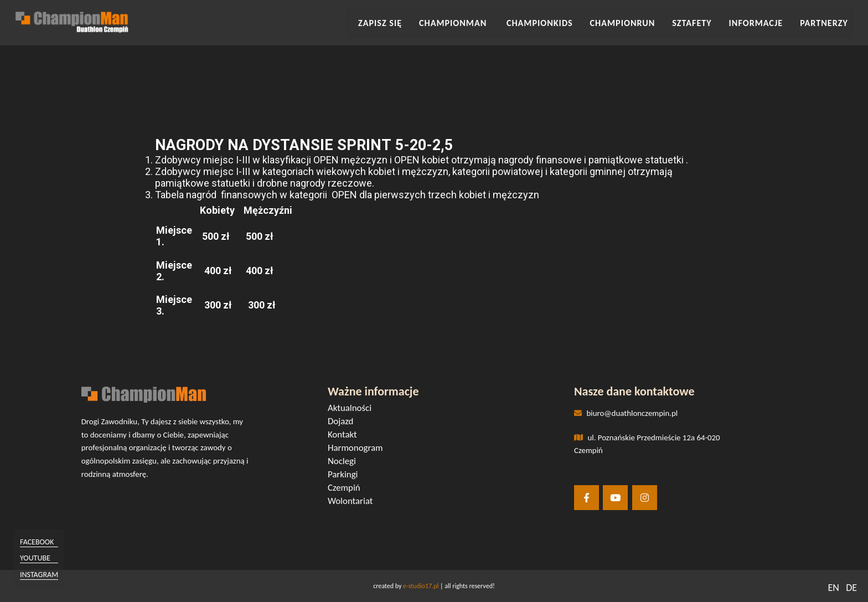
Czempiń (348, 489)
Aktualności (353, 409)
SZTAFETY (706, 22)
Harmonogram (358, 449)
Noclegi (345, 462)
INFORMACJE (764, 22)
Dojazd (344, 422)
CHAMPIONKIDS (567, 22)
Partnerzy (825, 22)
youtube (38, 558)
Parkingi (347, 475)
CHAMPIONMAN (490, 22)
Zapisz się (422, 22)
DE (851, 588)
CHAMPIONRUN (643, 22)
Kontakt (346, 436)
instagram (42, 573)
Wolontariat (353, 502)
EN (833, 588)
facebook (40, 542)
